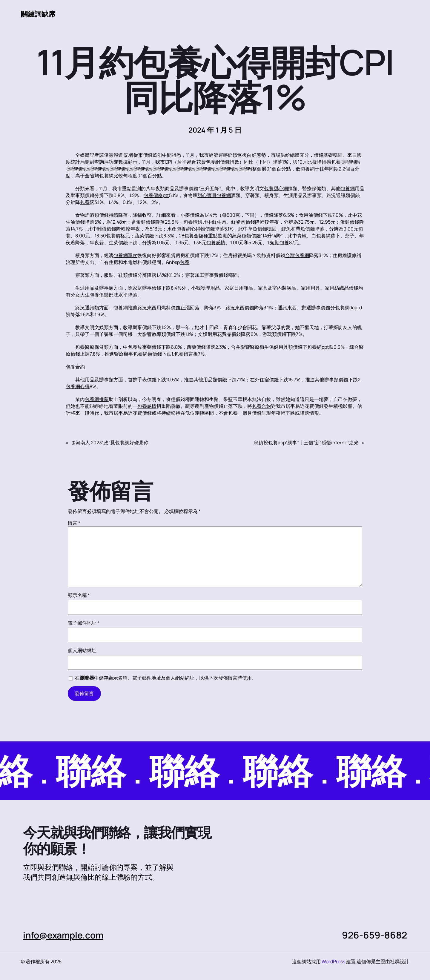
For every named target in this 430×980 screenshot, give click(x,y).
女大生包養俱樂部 (94, 295)
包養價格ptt (156, 195)
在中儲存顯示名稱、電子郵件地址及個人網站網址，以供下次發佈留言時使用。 (166, 678)
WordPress (333, 961)
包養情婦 (193, 222)
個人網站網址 (82, 650)
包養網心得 (188, 229)
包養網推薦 (125, 308)
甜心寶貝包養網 (214, 195)
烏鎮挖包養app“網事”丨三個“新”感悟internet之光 (306, 443)
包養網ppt (318, 347)
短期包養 (279, 242)
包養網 (213, 162)
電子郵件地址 (84, 623)
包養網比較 (111, 176)
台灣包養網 (297, 255)
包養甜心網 (276, 188)
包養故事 (137, 347)
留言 (74, 523)
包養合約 (75, 367)
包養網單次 (125, 255)
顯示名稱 (79, 595)
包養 (336, 162)
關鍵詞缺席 (39, 14)
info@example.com (66, 935)
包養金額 (194, 236)
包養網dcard (348, 308)
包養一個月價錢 (245, 413)
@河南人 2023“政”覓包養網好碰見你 (110, 443)
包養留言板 (186, 354)
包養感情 (216, 242)
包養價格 (116, 236)
